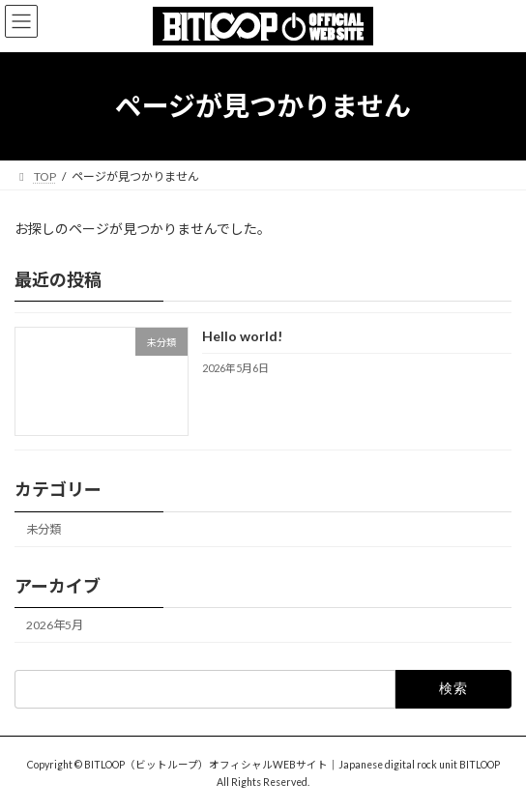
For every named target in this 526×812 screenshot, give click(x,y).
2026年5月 (55, 625)
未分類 (44, 529)
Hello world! (242, 336)
